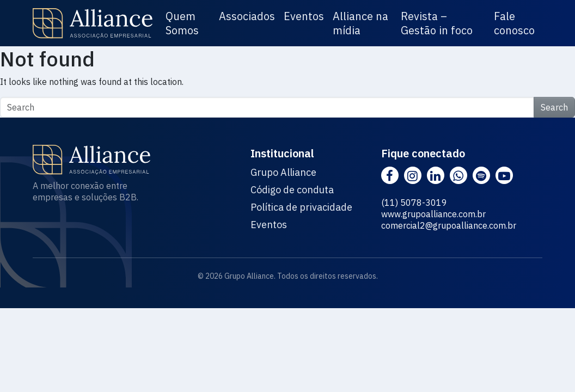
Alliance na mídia (360, 23)
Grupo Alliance (283, 173)
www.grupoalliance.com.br (433, 214)
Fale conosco (514, 23)
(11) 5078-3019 (414, 203)
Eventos (304, 16)
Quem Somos (182, 23)
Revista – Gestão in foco (437, 23)
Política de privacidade (301, 207)
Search (554, 107)
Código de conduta (292, 190)
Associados (247, 16)
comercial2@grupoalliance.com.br (449, 225)
